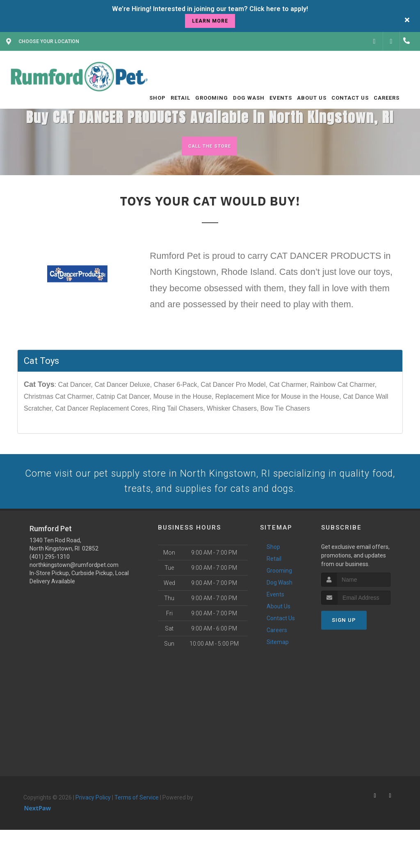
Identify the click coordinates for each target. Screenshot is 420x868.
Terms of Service (137, 808)
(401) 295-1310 (50, 567)
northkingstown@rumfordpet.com (74, 575)
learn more (210, 21)
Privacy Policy (93, 808)
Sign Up (344, 630)
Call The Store (209, 146)
